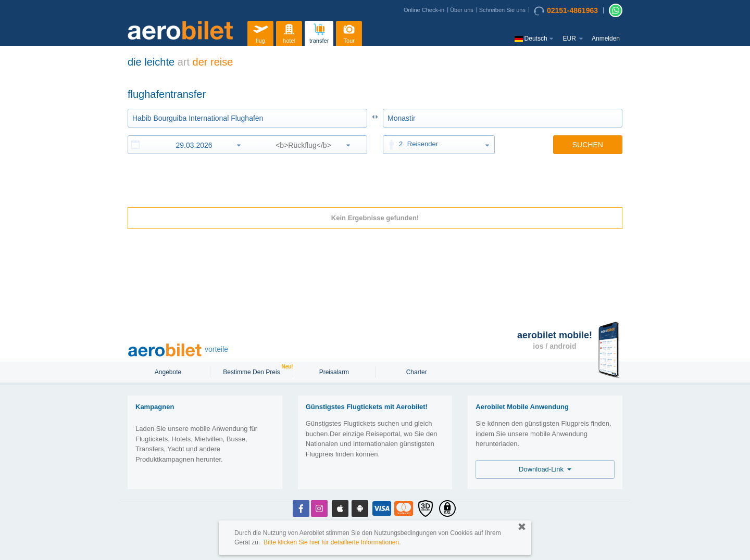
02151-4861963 (566, 11)
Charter (417, 372)
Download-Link (545, 469)
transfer (319, 32)
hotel (289, 32)
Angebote (169, 372)
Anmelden (606, 39)
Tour (349, 32)
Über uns (462, 10)
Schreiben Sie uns (502, 10)
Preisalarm (334, 372)
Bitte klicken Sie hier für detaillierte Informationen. (332, 542)
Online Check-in (424, 10)
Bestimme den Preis (253, 371)
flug (260, 32)
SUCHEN (588, 145)
